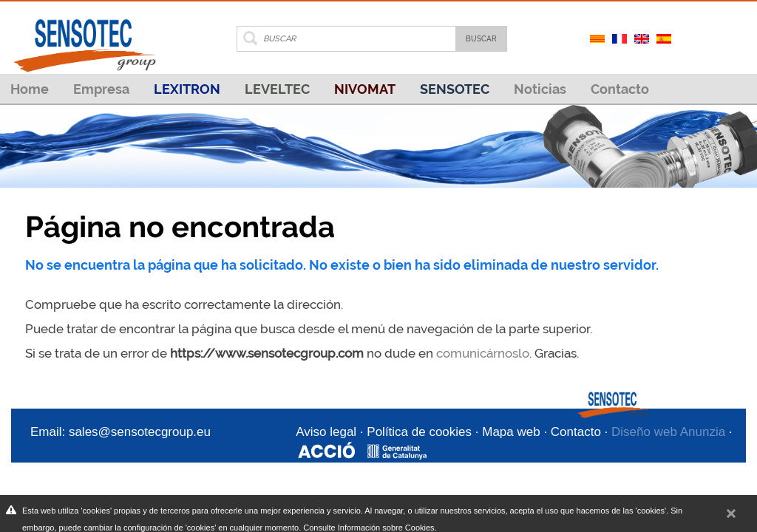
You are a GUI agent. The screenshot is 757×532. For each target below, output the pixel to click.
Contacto (620, 89)
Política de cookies (419, 432)
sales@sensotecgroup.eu (140, 432)
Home (30, 89)
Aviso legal (326, 432)
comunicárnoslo (483, 353)
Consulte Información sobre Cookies (369, 528)
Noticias (540, 89)
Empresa (101, 89)
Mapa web (511, 432)
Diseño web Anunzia (668, 432)
